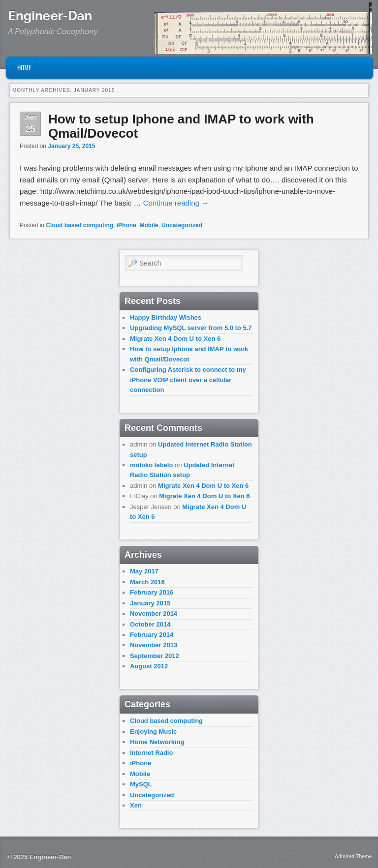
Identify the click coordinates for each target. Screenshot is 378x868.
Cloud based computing (79, 225)
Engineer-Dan (50, 16)
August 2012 (149, 666)
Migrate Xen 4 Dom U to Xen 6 (175, 339)
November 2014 (154, 614)
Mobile (149, 225)
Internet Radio (151, 753)
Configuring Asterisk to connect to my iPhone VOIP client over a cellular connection (188, 380)
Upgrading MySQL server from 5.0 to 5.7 (191, 328)
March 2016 (147, 582)
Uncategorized (182, 225)
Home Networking (157, 742)
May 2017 (144, 571)
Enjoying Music (153, 732)
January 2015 (150, 603)
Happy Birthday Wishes (166, 317)
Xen (136, 805)
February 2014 (152, 635)
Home (24, 67)
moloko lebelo (151, 465)
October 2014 (150, 624)
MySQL (141, 784)
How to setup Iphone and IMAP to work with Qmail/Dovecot (181, 126)
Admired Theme (353, 856)
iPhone (126, 225)
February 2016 (152, 592)
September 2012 (155, 656)
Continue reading (176, 203)
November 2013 (154, 645)
